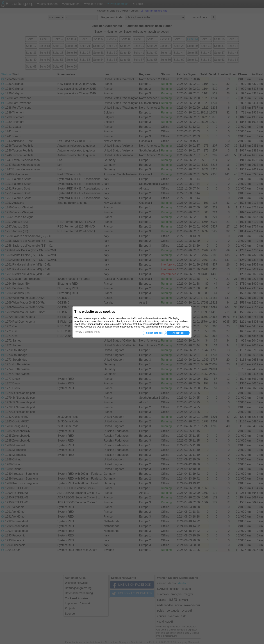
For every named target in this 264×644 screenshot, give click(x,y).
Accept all (178, 333)
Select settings (154, 333)
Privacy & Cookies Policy (87, 332)
